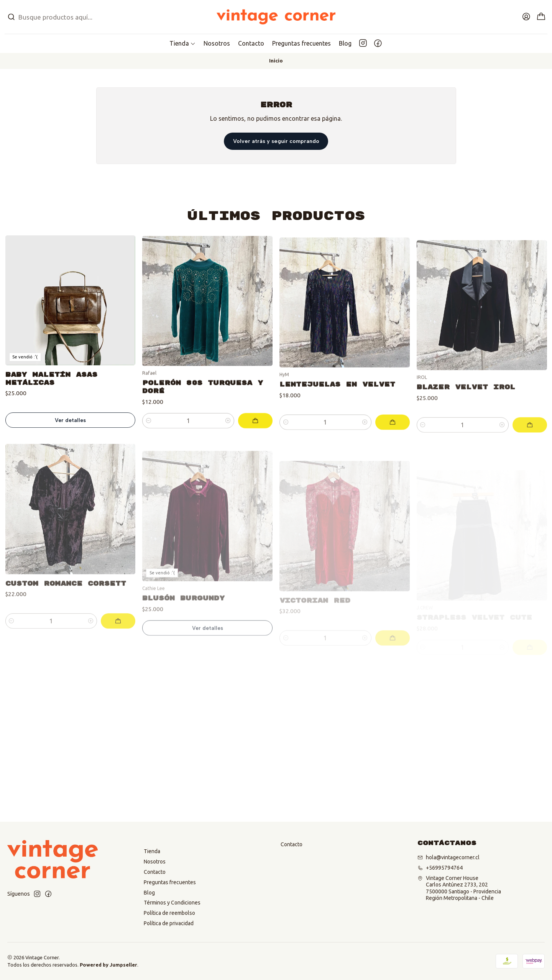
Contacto (155, 872)
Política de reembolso (169, 913)
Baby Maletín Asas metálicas (51, 401)
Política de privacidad (169, 923)
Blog (149, 893)
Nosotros (155, 862)
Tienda (152, 851)
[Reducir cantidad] (149, 453)
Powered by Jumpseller (108, 965)
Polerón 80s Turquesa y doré (203, 420)
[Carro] (541, 17)
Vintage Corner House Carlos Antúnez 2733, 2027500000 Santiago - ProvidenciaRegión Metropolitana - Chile (459, 888)
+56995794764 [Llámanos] (440, 868)
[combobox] (92, 17)
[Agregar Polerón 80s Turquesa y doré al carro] (255, 453)
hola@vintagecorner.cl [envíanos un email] (449, 857)
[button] (182, 43)
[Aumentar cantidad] (228, 453)
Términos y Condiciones (172, 903)
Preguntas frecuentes (170, 882)
